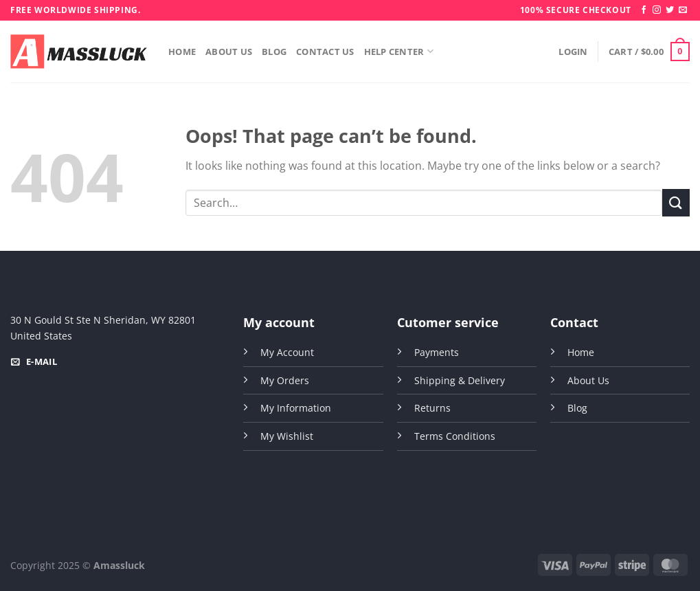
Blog (274, 52)
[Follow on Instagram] (657, 10)
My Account (287, 352)
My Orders (285, 380)
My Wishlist (287, 436)
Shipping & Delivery (460, 380)
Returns (432, 408)
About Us (229, 52)
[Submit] (676, 202)
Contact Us (325, 52)
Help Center (399, 51)
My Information (296, 408)
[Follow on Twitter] (670, 10)
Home (182, 52)
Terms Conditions (455, 436)
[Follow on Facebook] (644, 10)
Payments (437, 352)
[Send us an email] (683, 10)
